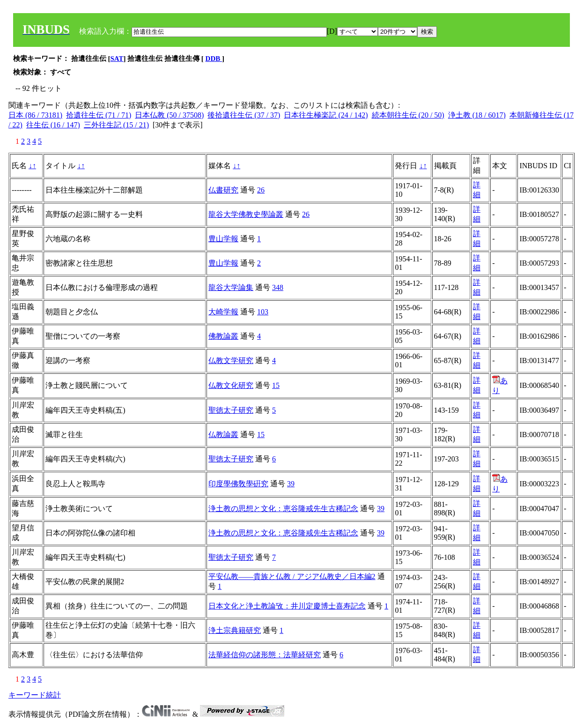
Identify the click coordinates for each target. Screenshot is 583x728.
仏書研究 (223, 190)
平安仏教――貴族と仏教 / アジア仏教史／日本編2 (292, 576)
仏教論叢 (223, 435)
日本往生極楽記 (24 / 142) (326, 115)
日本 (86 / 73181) (35, 115)
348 (278, 287)
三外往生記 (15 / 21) (116, 125)
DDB (214, 59)
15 (276, 385)
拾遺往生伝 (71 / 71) (99, 115)
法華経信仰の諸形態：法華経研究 (265, 655)
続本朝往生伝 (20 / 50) (408, 115)
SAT (117, 59)
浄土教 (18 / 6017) (477, 115)
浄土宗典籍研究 (235, 630)
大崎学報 (223, 312)
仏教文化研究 (231, 385)
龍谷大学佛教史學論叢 (246, 214)
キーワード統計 (35, 695)
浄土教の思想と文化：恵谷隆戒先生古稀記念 (283, 509)
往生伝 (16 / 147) (53, 125)
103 (263, 312)
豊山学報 (223, 239)
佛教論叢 (223, 336)
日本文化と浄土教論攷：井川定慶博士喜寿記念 (287, 606)
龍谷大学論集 (231, 287)
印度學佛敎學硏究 (238, 484)
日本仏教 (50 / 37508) (169, 115)
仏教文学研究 (231, 360)
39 (291, 484)
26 (261, 190)
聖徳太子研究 (231, 410)
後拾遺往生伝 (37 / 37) (244, 115)
